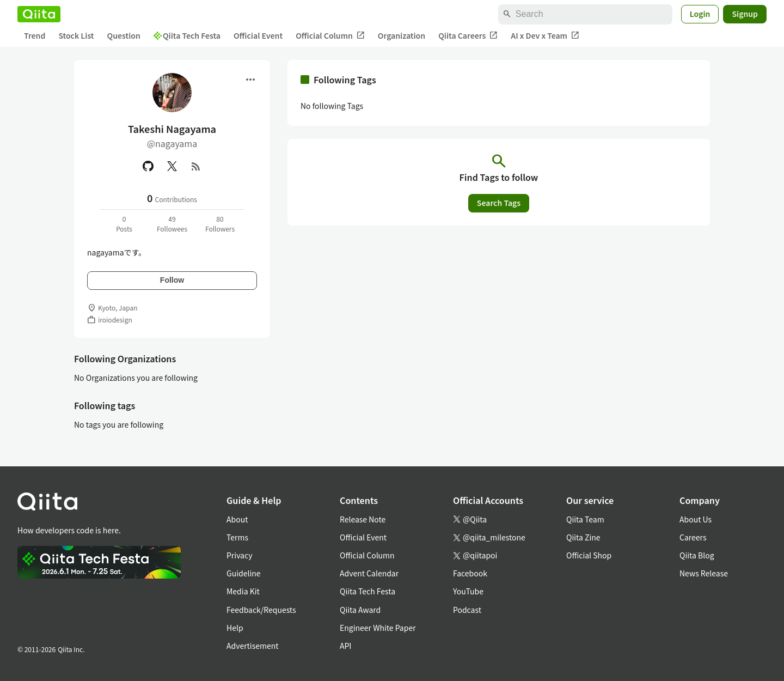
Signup (745, 14)
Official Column (330, 36)
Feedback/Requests (261, 610)
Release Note (363, 519)
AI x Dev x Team (545, 36)
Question (124, 35)
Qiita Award (360, 610)
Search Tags (499, 203)
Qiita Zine (583, 537)
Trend (35, 35)
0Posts (124, 224)
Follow (172, 280)
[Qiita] (39, 14)
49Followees (172, 224)
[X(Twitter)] (172, 166)
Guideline (244, 573)
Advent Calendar (369, 573)
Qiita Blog (697, 555)
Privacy (239, 555)
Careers (693, 537)
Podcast (467, 610)
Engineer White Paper (378, 628)
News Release (704, 573)
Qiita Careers (468, 36)
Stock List (76, 35)
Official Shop (589, 555)
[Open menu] (250, 80)
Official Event (258, 35)
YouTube (468, 591)
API (345, 646)
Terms (237, 537)
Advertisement (253, 646)
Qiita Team (585, 519)
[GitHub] (148, 166)
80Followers (220, 224)
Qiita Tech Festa (187, 35)
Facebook (470, 573)
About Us (696, 519)
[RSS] (196, 166)
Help (235, 628)
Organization (402, 35)
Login (700, 14)
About (237, 519)
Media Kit (243, 591)
